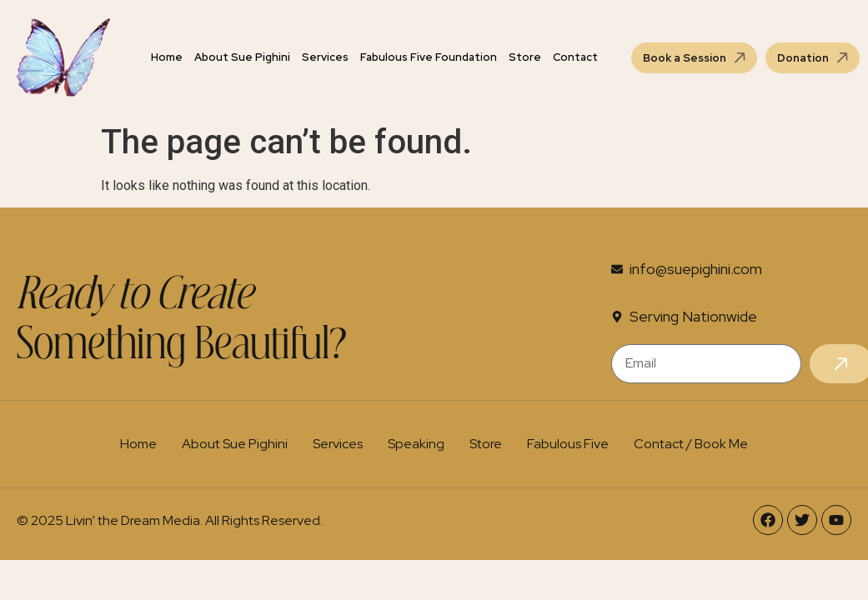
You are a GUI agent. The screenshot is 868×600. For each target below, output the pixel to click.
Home (167, 57)
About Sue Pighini (242, 57)
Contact (575, 57)
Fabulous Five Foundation (429, 57)
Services (325, 57)
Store (525, 57)
